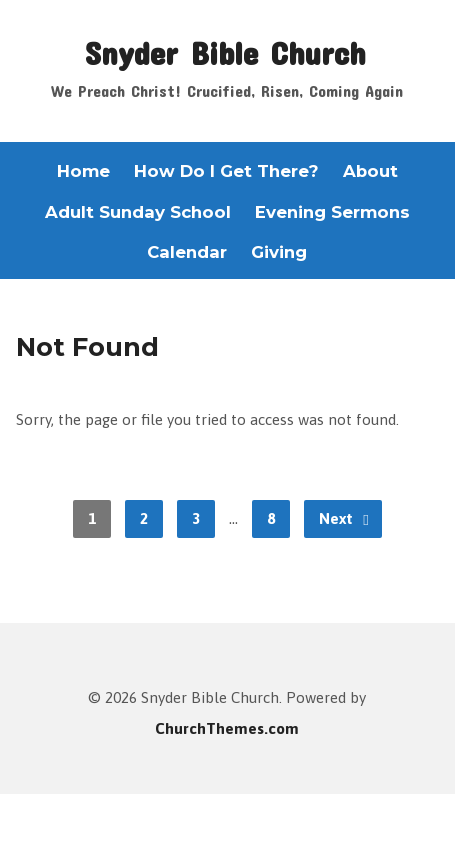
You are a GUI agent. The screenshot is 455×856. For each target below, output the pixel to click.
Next (344, 519)
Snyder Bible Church (225, 52)
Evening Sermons (332, 212)
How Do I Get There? (226, 171)
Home (83, 171)
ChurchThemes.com (227, 728)
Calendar (187, 252)
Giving (279, 252)
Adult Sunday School (138, 212)
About (370, 171)
